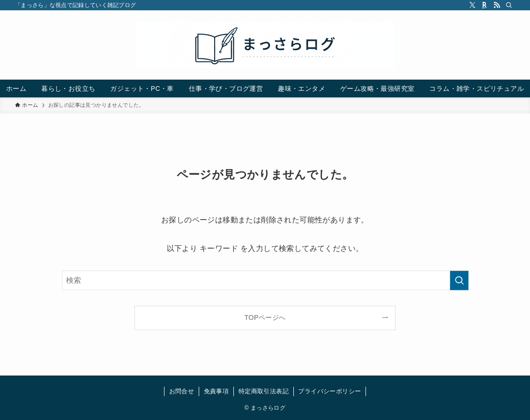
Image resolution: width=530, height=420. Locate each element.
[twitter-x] (472, 5)
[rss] (497, 5)
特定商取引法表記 (264, 391)
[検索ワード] (265, 280)
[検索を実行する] (459, 280)
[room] (485, 5)
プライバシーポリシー (329, 391)
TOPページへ (265, 317)
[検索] (509, 5)
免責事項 (216, 391)
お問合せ (182, 391)
